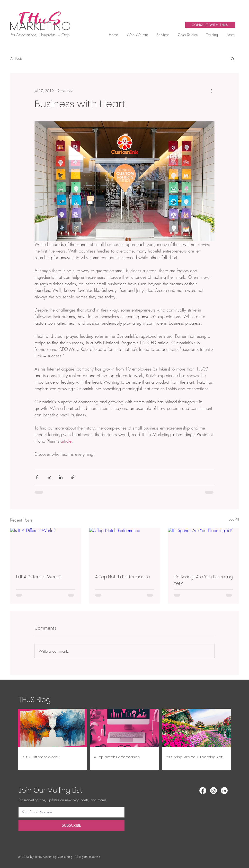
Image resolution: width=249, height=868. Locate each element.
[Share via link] (73, 477)
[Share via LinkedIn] (61, 477)
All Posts (16, 59)
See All (234, 519)
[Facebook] (203, 791)
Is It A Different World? (39, 577)
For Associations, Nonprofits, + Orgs (40, 35)
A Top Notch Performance (123, 577)
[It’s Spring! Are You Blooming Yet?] (203, 548)
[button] (163, 35)
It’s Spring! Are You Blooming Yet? (203, 580)
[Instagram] (213, 791)
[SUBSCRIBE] (71, 826)
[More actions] (212, 91)
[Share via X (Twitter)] (49, 477)
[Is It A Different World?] (46, 548)
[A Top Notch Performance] (125, 548)
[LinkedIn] (224, 791)
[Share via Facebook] (37, 477)
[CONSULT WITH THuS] (210, 25)
